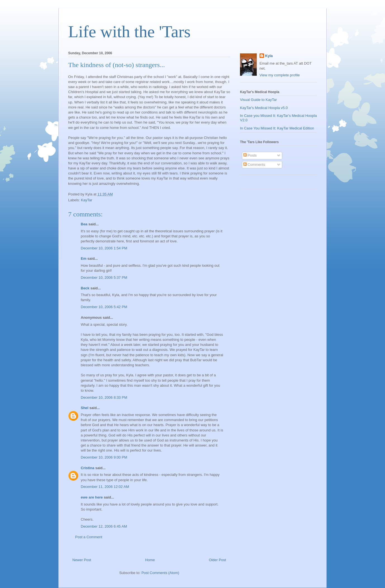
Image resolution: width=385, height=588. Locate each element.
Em (84, 258)
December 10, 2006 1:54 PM (104, 248)
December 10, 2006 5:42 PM (104, 307)
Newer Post (82, 560)
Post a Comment (89, 537)
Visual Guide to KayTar (258, 100)
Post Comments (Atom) (160, 573)
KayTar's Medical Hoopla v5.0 (264, 108)
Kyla (269, 56)
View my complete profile (280, 75)
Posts (250, 155)
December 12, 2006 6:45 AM (104, 526)
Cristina (87, 468)
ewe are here (92, 497)
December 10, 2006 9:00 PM (104, 457)
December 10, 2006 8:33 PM (104, 397)
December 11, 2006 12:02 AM (105, 487)
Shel (85, 408)
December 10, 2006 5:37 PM (104, 278)
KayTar (87, 200)
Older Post (218, 560)
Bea (84, 224)
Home (150, 560)
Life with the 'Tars (129, 32)
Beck (85, 288)
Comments (254, 165)
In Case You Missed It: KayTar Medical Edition (277, 128)
